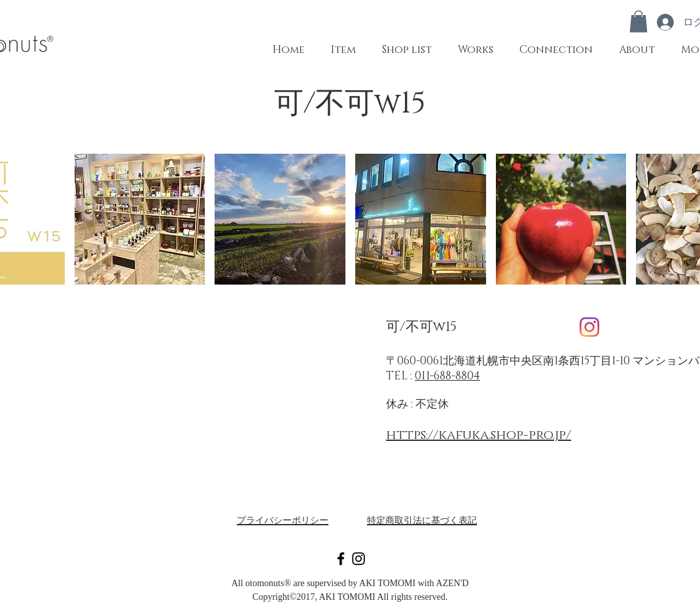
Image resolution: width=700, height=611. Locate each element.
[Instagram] (589, 327)
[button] (639, 21)
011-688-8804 (447, 376)
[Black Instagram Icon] (359, 559)
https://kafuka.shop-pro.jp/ (479, 435)
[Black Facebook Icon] (341, 559)
